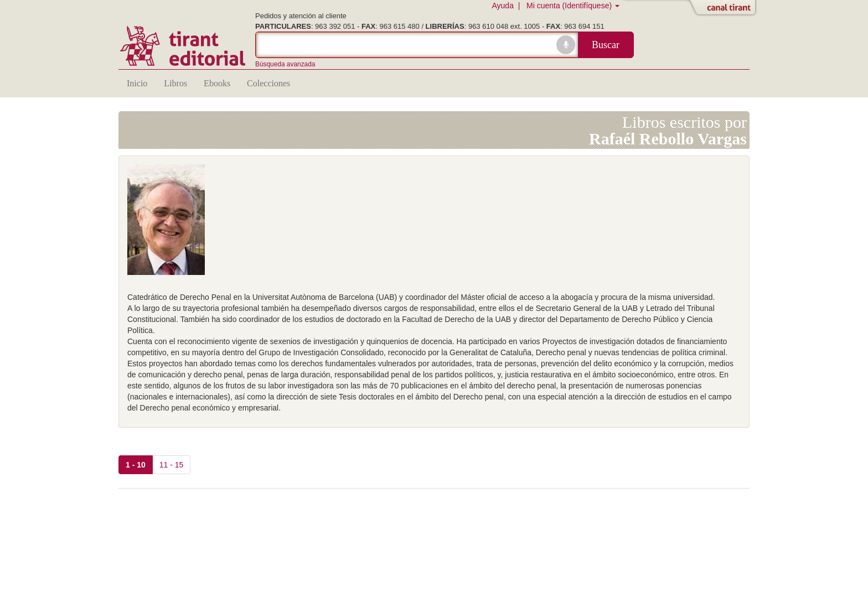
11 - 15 (172, 465)
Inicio (137, 83)
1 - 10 (136, 465)
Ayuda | (508, 6)
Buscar (606, 45)
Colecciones (268, 83)
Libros (175, 83)
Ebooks (217, 83)
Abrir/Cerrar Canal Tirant (725, 8)
